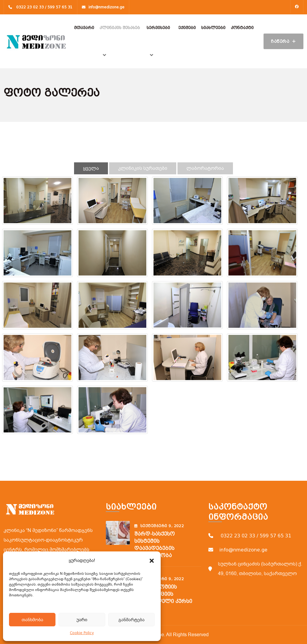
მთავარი (84, 28)
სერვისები (158, 28)
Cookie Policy (82, 633)
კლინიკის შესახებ (120, 28)
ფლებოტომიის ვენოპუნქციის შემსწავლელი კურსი (163, 594)
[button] (152, 560)
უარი (82, 620)
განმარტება (131, 620)
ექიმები (187, 28)
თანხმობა (32, 620)
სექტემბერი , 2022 (159, 526)
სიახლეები (213, 28)
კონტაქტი (242, 28)
